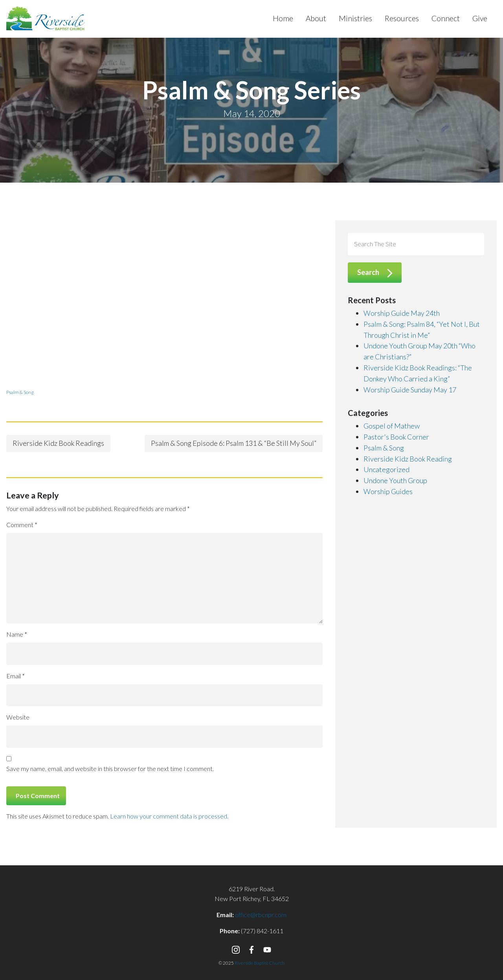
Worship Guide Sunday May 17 (410, 390)
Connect (446, 18)
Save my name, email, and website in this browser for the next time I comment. (110, 768)
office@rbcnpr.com (261, 915)
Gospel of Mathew (392, 426)
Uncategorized (386, 469)
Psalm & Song (20, 392)
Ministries (355, 18)
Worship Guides (388, 491)
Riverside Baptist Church (260, 963)
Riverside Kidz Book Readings (58, 443)
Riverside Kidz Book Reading (408, 459)
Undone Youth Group (395, 480)
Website (18, 717)
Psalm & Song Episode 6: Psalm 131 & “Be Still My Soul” (234, 443)
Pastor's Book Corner (396, 437)
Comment (22, 525)
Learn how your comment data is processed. (169, 816)
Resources (402, 18)
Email (16, 676)
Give (480, 18)
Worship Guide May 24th (402, 313)
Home (283, 18)
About (316, 18)
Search (368, 272)
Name (17, 634)
